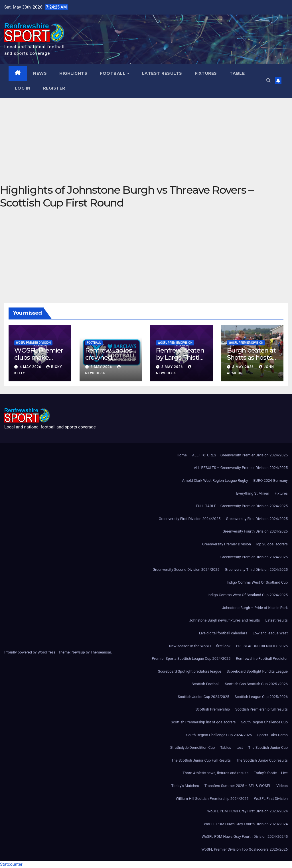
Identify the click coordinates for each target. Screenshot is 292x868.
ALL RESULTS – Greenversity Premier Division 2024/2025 (241, 468)
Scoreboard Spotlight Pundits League (257, 671)
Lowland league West (270, 633)
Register (54, 88)
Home (182, 455)
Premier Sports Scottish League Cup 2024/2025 (191, 659)
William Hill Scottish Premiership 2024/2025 (212, 799)
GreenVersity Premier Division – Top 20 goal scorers (245, 544)
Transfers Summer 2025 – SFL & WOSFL (238, 786)
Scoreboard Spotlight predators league (190, 671)
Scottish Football (206, 684)
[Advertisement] (146, 141)
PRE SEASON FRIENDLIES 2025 (262, 646)
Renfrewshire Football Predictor (262, 659)
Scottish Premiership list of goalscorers (203, 722)
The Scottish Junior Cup (268, 748)
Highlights (74, 73)
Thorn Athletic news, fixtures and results (215, 773)
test (240, 748)
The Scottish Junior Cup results (262, 760)
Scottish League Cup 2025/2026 (261, 697)
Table (237, 73)
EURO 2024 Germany (271, 481)
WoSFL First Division (271, 799)
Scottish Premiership (213, 710)
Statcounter (11, 865)
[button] (268, 81)
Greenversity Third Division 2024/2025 (256, 570)
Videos (282, 786)
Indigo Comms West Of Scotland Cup (257, 582)
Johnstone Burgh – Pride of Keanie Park (255, 608)
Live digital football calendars (223, 633)
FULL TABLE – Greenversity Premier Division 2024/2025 (242, 506)
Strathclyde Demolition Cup (193, 748)
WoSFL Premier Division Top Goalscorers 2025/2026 (245, 849)
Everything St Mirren (253, 493)
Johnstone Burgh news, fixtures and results (224, 621)
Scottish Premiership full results (261, 710)
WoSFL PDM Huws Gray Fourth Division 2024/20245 (245, 837)
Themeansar (101, 652)
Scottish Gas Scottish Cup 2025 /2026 (256, 684)
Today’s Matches (185, 786)
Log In (23, 88)
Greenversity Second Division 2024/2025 (186, 570)
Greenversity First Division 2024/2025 (190, 519)
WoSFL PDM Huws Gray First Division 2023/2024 (248, 811)
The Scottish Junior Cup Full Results (201, 760)
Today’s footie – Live (271, 773)
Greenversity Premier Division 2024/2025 (254, 557)
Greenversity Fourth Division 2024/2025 (255, 532)
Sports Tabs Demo (272, 735)
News (40, 73)
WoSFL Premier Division (33, 343)
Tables (226, 748)
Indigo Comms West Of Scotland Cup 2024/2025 (248, 595)
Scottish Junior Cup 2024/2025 (203, 697)
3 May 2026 (102, 367)
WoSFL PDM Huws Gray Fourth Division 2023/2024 (246, 824)
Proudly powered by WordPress (30, 652)
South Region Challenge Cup (264, 722)
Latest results (162, 73)
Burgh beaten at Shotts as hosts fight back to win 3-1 (252, 361)
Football (114, 73)
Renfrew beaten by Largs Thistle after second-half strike (181, 361)
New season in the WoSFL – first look (200, 646)
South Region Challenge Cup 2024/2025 (219, 735)
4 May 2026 (31, 367)
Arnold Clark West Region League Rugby (215, 481)
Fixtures (206, 73)
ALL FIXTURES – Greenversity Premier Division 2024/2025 (240, 455)
